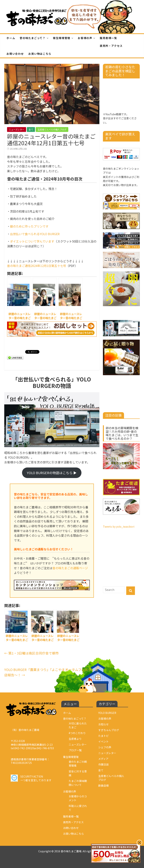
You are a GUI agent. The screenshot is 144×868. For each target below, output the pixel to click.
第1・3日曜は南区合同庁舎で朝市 (31, 653)
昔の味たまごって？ (32, 38)
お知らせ (103, 724)
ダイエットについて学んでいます (32, 241)
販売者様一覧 (108, 38)
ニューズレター (17, 129)
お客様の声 (85, 38)
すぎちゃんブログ (109, 730)
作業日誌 (103, 764)
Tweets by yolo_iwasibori (119, 526)
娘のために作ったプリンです (29, 226)
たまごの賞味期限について (78, 783)
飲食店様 (103, 785)
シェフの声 (105, 747)
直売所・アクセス (111, 46)
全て (31, 129)
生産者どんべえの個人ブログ (52, 129)
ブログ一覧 (75, 750)
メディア (103, 759)
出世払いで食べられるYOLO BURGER (35, 234)
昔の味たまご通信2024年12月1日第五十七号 (37, 266)
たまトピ (103, 736)
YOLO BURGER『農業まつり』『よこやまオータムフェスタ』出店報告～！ (51, 672)
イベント (103, 741)
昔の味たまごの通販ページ (70, 568)
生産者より (75, 739)
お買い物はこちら (40, 54)
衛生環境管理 (62, 38)
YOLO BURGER (107, 713)
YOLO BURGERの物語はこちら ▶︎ (52, 473)
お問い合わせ (15, 54)
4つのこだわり (77, 733)
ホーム (11, 38)
